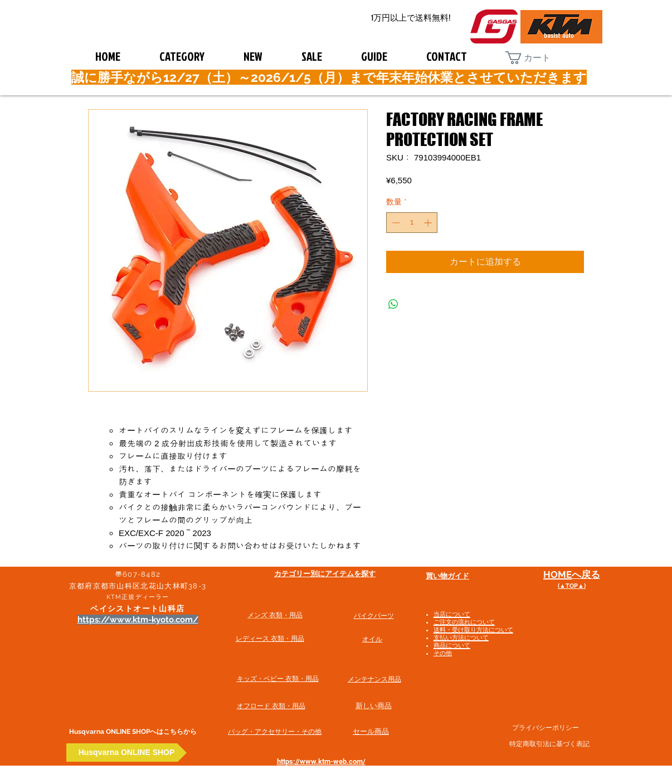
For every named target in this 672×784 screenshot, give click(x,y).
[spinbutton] (412, 223)
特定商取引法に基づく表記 (549, 744)
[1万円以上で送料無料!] (411, 18)
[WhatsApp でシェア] (393, 304)
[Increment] (429, 223)
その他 (443, 653)
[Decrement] (395, 223)
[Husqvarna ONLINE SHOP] (126, 753)
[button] (537, 58)
